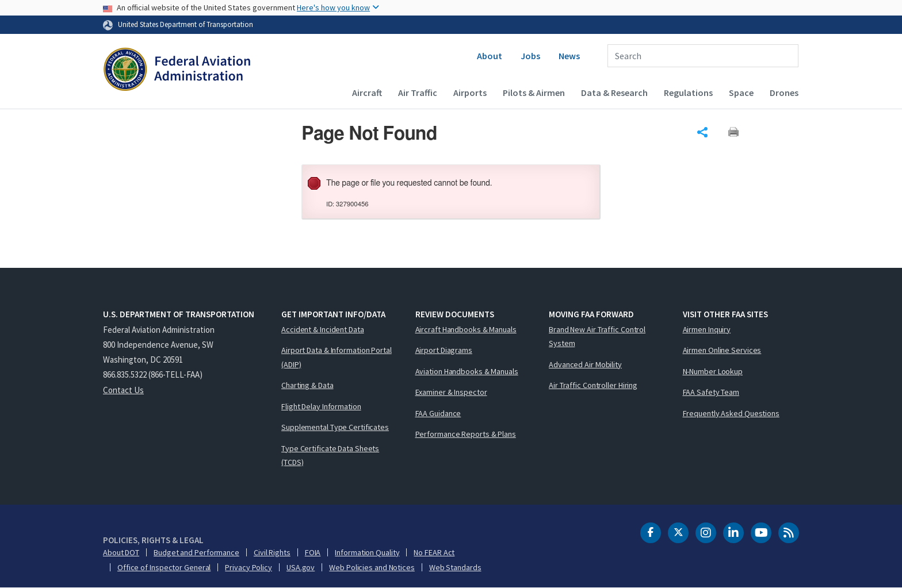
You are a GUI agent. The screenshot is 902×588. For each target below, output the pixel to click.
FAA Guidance (438, 413)
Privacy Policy (249, 567)
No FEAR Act (434, 552)
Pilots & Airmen (534, 93)
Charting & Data (307, 385)
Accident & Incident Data (323, 329)
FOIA (313, 552)
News (569, 56)
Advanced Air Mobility (585, 364)
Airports (470, 93)
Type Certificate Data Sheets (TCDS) (330, 456)
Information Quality (367, 552)
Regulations (688, 93)
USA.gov (301, 567)
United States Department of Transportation (186, 24)
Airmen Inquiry (707, 329)
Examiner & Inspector (451, 392)
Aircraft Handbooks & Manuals (466, 329)
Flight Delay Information (321, 406)
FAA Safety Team (711, 392)
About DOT (121, 552)
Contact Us (123, 390)
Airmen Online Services (722, 350)
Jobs (530, 56)
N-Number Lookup (713, 371)
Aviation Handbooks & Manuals (467, 371)
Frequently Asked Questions (731, 413)
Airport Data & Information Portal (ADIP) (337, 357)
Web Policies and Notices (372, 567)
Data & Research (614, 93)
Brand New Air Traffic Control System (597, 337)
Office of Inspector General (164, 567)
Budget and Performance (196, 552)
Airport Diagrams (444, 350)
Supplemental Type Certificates (335, 427)
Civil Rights (272, 552)
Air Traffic (418, 93)
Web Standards (455, 567)
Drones (784, 93)
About (490, 56)
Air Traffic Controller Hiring (593, 385)
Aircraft (367, 93)
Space (741, 93)
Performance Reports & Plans (466, 434)
